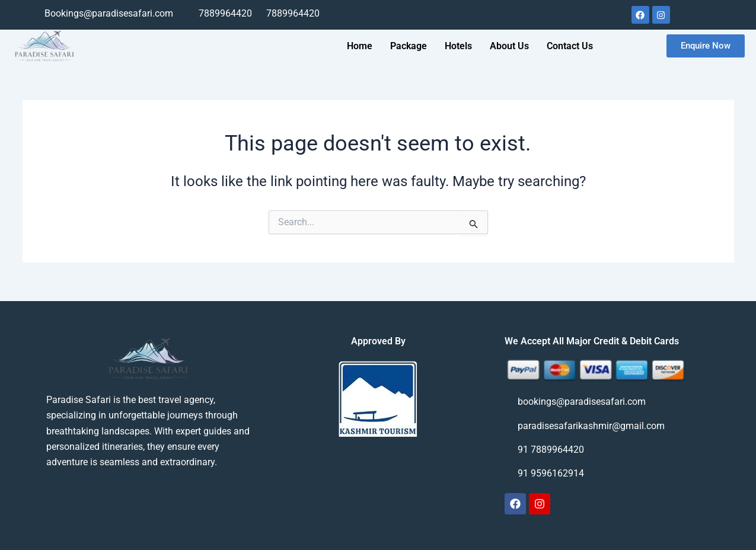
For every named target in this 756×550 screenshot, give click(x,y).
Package (409, 46)
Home (360, 46)
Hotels (458, 46)
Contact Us (570, 46)
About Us (509, 46)
